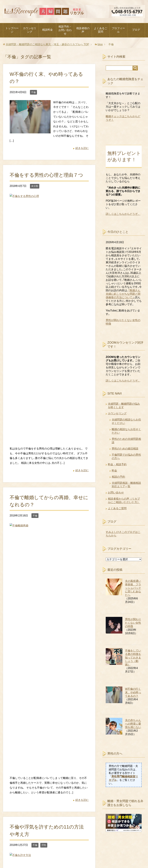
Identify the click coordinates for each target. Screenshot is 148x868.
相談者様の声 (83, 30)
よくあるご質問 (101, 30)
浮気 (44, 379)
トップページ (12, 30)
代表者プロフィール (18, 849)
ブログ (136, 30)
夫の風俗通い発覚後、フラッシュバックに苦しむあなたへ (133, 588)
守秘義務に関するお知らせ (109, 849)
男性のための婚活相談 (125, 449)
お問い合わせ (116, 493)
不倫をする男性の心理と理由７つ (46, 175)
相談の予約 (118, 477)
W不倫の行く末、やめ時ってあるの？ (133, 692)
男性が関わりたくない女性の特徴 (133, 623)
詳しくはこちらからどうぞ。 (123, 214)
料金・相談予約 (117, 464)
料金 (114, 471)
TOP (47, 44)
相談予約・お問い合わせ (65, 30)
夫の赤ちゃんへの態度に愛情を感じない (133, 724)
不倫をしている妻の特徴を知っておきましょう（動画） (133, 658)
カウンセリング (30, 30)
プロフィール (118, 30)
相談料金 (47, 30)
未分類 (35, 186)
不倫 (33, 92)
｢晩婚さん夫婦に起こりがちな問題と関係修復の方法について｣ (123, 294)
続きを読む (82, 148)
